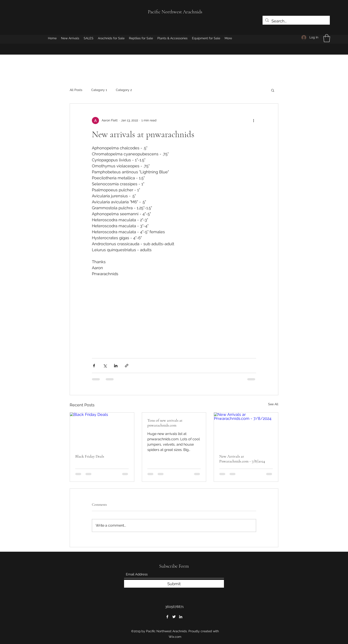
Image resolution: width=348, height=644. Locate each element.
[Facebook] (167, 617)
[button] (327, 38)
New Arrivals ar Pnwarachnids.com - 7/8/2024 (242, 459)
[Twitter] (174, 617)
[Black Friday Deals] (102, 431)
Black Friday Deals (90, 456)
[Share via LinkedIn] (116, 366)
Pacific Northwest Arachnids (175, 12)
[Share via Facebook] (94, 366)
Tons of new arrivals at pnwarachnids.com (165, 423)
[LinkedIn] (181, 617)
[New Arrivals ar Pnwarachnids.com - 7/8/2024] (246, 431)
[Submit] (174, 584)
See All (273, 404)
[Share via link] (127, 366)
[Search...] (296, 21)
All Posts (76, 90)
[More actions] (253, 121)
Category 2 (124, 90)
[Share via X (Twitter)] (105, 366)
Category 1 (99, 90)
